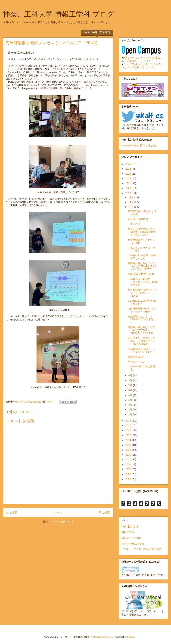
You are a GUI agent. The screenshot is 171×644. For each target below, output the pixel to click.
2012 (129, 450)
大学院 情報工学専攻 (133, 544)
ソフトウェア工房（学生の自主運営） (143, 549)
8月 (131, 381)
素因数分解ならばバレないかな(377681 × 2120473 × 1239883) (141, 330)
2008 (129, 469)
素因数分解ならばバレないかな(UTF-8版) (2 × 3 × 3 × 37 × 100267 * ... (142, 266)
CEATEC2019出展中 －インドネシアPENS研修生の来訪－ (142, 282)
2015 (129, 435)
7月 (131, 385)
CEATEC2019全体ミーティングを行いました (142, 351)
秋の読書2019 (135, 357)
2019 (129, 193)
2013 (129, 445)
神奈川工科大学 (130, 527)
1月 (131, 415)
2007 (129, 474)
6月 (131, 390)
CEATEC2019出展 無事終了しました (142, 257)
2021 (129, 183)
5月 (131, 395)
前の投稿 (104, 512)
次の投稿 (11, 512)
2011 (129, 455)
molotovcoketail (99, 637)
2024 (129, 169)
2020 (129, 188)
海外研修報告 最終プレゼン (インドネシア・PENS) (142, 293)
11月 (131, 202)
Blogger (130, 637)
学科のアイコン (136, 362)
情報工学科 (128, 532)
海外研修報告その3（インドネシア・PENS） (142, 310)
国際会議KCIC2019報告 (141, 274)
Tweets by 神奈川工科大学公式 (139, 146)
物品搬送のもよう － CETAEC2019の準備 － (142, 319)
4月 (131, 400)
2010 (129, 459)
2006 (129, 479)
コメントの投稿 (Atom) (61, 522)
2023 (129, 174)
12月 (131, 197)
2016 (129, 430)
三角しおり (134, 224)
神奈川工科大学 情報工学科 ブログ (59, 14)
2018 (129, 421)
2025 (129, 164)
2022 (129, 179)
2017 (129, 425)
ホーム (58, 512)
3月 (131, 405)
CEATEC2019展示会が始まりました (142, 302)
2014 (129, 440)
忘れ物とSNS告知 (138, 219)
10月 (131, 207)
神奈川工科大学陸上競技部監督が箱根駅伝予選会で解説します (142, 232)
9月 (131, 376)
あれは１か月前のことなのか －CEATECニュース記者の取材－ (142, 341)
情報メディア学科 (131, 538)
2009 (129, 464)
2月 (131, 410)
